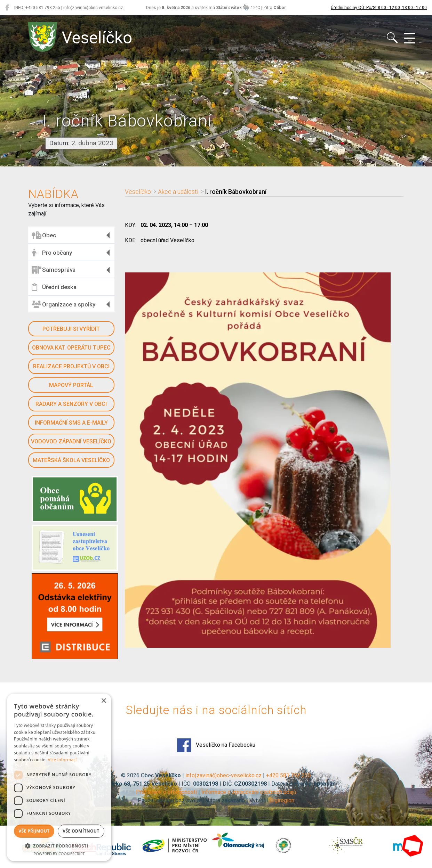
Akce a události (178, 192)
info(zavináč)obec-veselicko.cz (223, 775)
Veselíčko (138, 192)
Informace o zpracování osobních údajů (249, 792)
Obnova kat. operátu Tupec (71, 348)
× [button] (103, 701)
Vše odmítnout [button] (81, 831)
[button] (59, 846)
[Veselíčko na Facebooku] (7, 8)
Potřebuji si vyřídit (71, 329)
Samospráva (54, 270)
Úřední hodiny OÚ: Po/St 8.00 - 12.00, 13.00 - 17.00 (379, 8)
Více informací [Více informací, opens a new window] (62, 760)
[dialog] (59, 777)
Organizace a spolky (63, 304)
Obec (44, 235)
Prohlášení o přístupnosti (166, 792)
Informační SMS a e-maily (71, 423)
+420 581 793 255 (289, 775)
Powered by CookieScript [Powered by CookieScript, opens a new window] (59, 854)
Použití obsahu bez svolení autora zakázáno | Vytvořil (203, 800)
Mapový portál (71, 385)
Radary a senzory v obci (71, 404)
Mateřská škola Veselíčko (71, 460)
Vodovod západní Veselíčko (71, 441)
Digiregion (282, 800)
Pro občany (52, 253)
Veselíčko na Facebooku (216, 745)
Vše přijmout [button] (34, 831)
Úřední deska (54, 287)
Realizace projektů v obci (71, 366)
